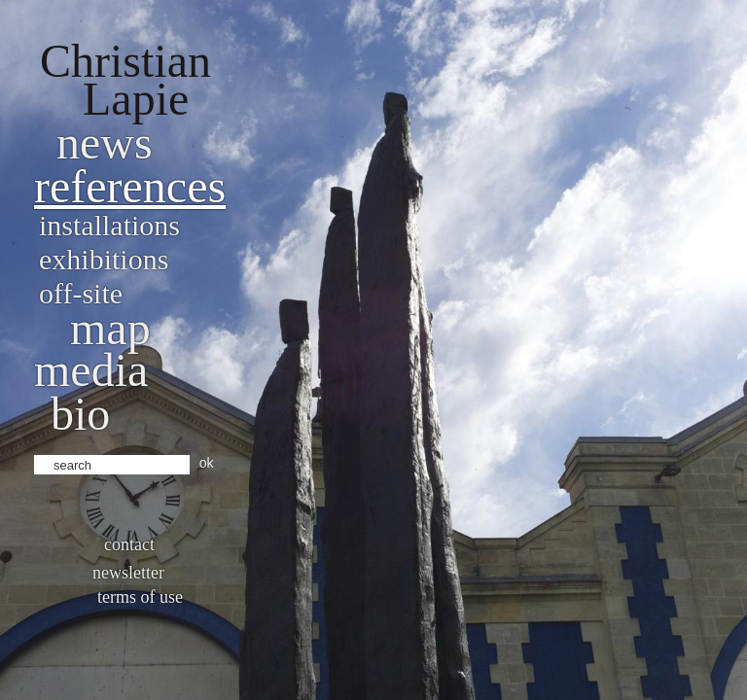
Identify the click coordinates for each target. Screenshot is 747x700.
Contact (129, 544)
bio (80, 414)
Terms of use (140, 597)
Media (91, 370)
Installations (109, 225)
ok (207, 463)
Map (110, 328)
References (130, 186)
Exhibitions (104, 259)
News (105, 142)
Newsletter (128, 573)
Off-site (81, 293)
